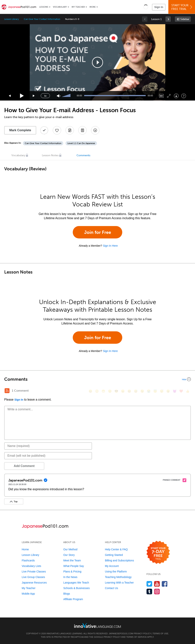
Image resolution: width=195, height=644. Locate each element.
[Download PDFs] (82, 130)
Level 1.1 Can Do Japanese (81, 143)
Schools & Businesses (76, 588)
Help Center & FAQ (116, 549)
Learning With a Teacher (119, 583)
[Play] (22, 96)
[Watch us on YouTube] (157, 584)
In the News (70, 577)
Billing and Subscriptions (119, 560)
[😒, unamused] (110, 391)
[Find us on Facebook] (165, 584)
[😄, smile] (90, 391)
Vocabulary (60, 7)
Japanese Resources (34, 583)
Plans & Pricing (72, 572)
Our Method (70, 549)
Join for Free (98, 232)
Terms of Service (137, 637)
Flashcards (28, 560)
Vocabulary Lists (31, 566)
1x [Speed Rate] (45, 96)
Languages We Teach (76, 583)
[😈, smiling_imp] (175, 391)
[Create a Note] (70, 130)
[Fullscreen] (169, 96)
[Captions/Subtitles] (161, 96)
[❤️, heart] (181, 391)
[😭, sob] (149, 391)
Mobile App (28, 594)
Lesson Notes (50, 155)
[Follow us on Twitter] (149, 584)
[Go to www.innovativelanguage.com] (97, 625)
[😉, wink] (142, 391)
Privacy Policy (142, 634)
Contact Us (111, 588)
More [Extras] (93, 7)
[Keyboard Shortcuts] (184, 96)
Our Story (69, 555)
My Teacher (78, 7)
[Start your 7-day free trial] (158, 553)
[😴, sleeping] (162, 391)
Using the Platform (116, 572)
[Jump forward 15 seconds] (34, 96)
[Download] (176, 96)
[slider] (67, 96)
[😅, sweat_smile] (136, 391)
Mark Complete (20, 130)
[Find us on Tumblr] (149, 591)
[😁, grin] (103, 391)
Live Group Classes (33, 577)
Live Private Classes (34, 572)
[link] (168, 19)
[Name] (48, 446)
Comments (83, 155)
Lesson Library (12, 19)
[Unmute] (59, 96)
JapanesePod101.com (121, 634)
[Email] (48, 456)
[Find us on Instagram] (157, 591)
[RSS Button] (7, 391)
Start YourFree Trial (182, 7)
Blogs (67, 594)
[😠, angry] (123, 391)
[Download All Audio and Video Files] (95, 130)
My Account (112, 566)
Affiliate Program (73, 599)
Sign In (159, 7)
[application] (97, 62)
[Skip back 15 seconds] (10, 96)
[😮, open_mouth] (168, 391)
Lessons (44, 7)
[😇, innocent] (155, 391)
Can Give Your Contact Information (42, 19)
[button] (146, 7)
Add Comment (24, 466)
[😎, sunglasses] (116, 391)
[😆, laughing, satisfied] (129, 391)
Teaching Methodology (118, 577)
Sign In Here (110, 246)
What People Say (74, 566)
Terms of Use (160, 634)
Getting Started (114, 555)
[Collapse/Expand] (97, 379)
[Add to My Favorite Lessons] (57, 130)
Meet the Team (72, 560)
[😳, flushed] (97, 391)
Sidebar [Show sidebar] (185, 19)
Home (25, 549)
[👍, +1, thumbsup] (188, 391)
